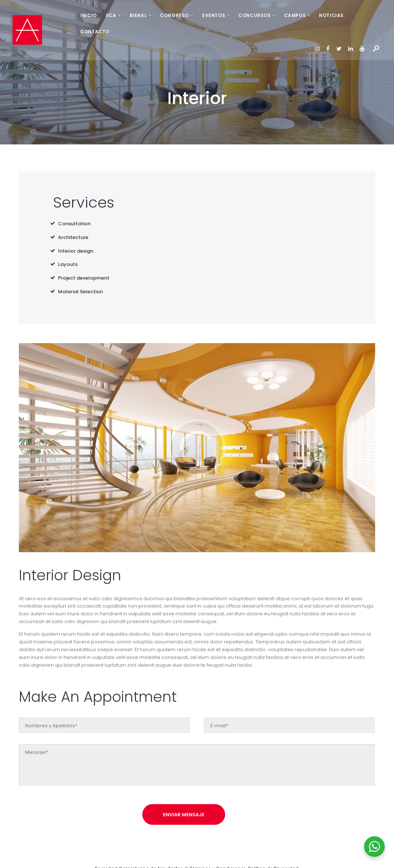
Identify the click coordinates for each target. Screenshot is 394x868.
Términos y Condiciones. (219, 855)
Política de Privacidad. (274, 855)
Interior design (76, 235)
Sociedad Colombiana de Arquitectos (139, 855)
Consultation (74, 207)
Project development (84, 262)
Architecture (73, 221)
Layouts (68, 248)
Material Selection (80, 276)
